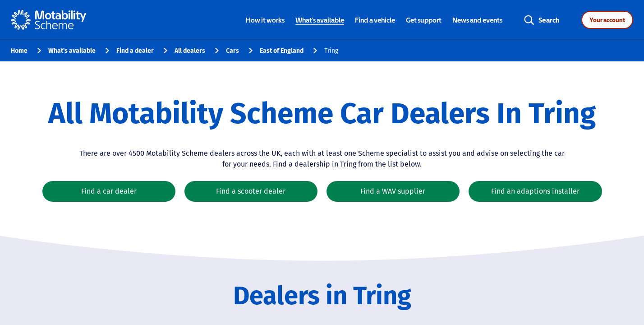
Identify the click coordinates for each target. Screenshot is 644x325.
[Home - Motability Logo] (48, 20)
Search (549, 20)
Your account (607, 20)
